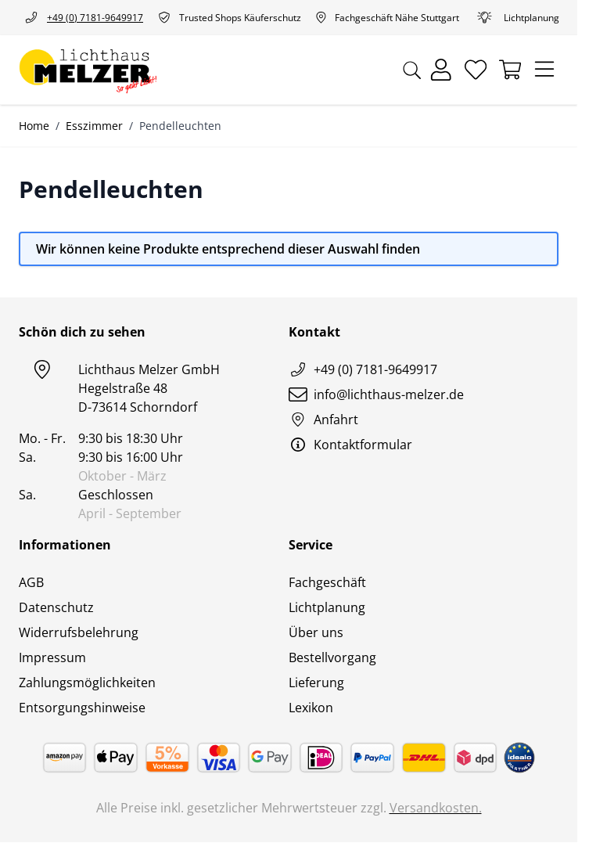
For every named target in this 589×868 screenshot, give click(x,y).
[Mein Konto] (441, 70)
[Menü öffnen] (544, 70)
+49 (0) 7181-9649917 (81, 18)
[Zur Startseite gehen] (88, 70)
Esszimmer (94, 126)
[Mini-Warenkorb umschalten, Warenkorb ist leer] (510, 70)
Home (34, 126)
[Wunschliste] (476, 70)
